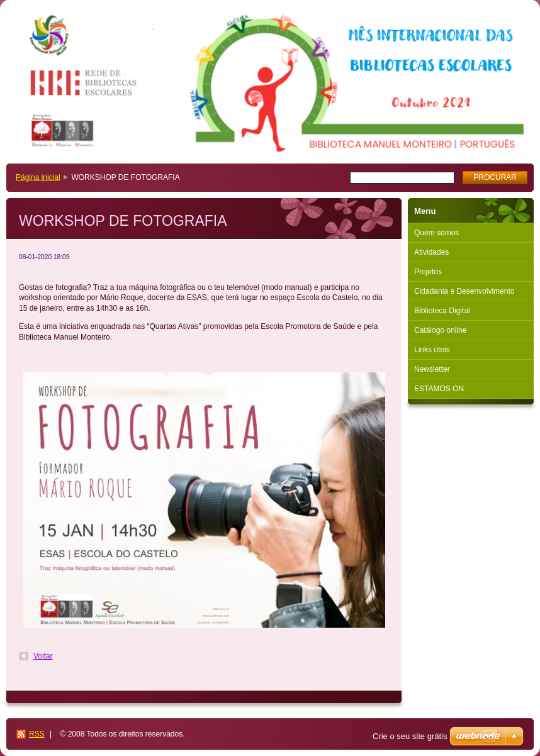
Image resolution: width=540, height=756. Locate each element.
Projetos (428, 272)
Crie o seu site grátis (410, 736)
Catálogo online (440, 330)
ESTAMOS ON (439, 389)
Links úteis (432, 350)
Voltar (43, 656)
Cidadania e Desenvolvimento (464, 291)
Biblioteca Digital (442, 311)
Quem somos (436, 233)
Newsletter (432, 369)
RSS (37, 734)
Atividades (431, 252)
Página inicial (38, 177)
